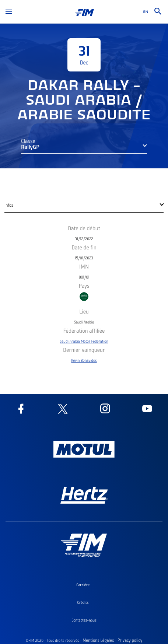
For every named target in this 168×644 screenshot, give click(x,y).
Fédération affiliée (84, 330)
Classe (28, 141)
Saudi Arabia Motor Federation (84, 341)
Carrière (83, 585)
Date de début (84, 228)
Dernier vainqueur (84, 350)
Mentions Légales (98, 640)
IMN (84, 266)
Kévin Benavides (84, 360)
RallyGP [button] (30, 147)
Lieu (84, 311)
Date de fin (84, 247)
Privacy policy (130, 640)
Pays (84, 286)
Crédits (83, 602)
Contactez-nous (84, 620)
